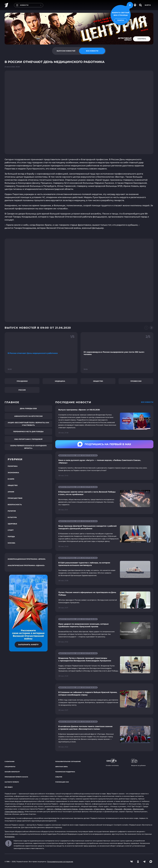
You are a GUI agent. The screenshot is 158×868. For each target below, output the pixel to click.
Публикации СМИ (62, 782)
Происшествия (15, 498)
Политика (13, 466)
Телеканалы (10, 837)
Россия (22, 390)
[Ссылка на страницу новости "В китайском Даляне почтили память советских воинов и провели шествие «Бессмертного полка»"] (104, 734)
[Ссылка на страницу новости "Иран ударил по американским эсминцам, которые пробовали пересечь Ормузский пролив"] (104, 631)
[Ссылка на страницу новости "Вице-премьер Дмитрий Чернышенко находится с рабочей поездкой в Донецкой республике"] (104, 534)
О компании (9, 762)
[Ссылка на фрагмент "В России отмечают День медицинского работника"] (41, 353)
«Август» (50, 809)
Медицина (60, 381)
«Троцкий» (118, 809)
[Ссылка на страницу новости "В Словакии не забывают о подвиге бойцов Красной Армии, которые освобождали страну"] (104, 699)
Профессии (136, 381)
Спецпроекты (10, 767)
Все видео (9, 787)
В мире (11, 479)
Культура (12, 517)
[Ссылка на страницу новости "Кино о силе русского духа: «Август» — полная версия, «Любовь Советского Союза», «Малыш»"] (104, 466)
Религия (12, 511)
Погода (11, 537)
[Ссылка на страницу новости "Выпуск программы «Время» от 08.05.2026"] (104, 421)
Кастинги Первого (12, 782)
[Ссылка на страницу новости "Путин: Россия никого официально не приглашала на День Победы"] (104, 600)
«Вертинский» (138, 809)
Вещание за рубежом (138, 763)
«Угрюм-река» (99, 809)
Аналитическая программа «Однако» (26, 565)
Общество (98, 381)
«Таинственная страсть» (14, 812)
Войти (148, 5)
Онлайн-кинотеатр (12, 772)
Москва (11, 543)
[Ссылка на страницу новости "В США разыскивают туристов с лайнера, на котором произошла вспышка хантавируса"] (104, 569)
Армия (11, 492)
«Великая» (127, 809)
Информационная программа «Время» (27, 559)
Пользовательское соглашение (68, 762)
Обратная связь (61, 767)
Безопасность (15, 505)
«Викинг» (110, 809)
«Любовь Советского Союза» (66, 809)
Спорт (11, 530)
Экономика (13, 473)
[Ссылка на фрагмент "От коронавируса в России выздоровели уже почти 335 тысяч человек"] (117, 353)
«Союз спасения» (86, 809)
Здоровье (12, 524)
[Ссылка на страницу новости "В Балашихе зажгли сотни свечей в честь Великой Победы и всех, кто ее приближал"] (104, 499)
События (59, 777)
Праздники (22, 381)
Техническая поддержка (65, 772)
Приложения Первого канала (16, 777)
